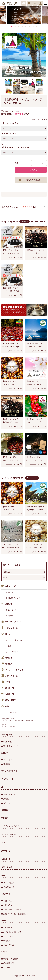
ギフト (6, 682)
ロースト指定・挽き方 (11, 909)
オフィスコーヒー (10, 676)
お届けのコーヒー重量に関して (15, 914)
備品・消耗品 (9, 700)
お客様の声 (7, 928)
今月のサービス (9, 586)
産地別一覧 (8, 688)
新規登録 (6, 941)
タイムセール (11, 610)
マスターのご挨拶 (9, 959)
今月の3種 (10, 592)
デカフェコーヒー (10, 628)
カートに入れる (31, 170)
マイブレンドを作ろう (12, 670)
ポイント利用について (11, 932)
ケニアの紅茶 (11, 713)
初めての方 (7, 901)
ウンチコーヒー (12, 652)
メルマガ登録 (8, 945)
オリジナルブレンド (11, 622)
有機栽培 (7, 658)
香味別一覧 (8, 694)
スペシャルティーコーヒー (17, 640)
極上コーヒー (9, 634)
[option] (24, 14)
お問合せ (6, 968)
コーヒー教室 (8, 936)
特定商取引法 (8, 963)
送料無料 (9, 616)
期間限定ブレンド (13, 598)
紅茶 (5, 707)
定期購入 (7, 664)
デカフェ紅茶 (8, 887)
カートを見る (12, 565)
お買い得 (7, 604)
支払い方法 (7, 905)
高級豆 (8, 646)
